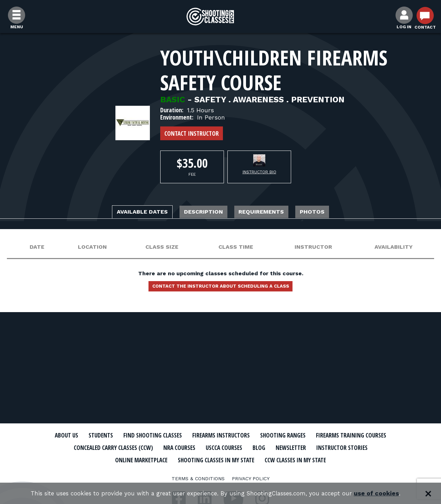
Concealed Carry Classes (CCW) (204, 448)
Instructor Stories (156, 459)
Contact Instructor (192, 133)
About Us (89, 435)
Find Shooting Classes (188, 435)
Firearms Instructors (268, 435)
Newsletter (96, 459)
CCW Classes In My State (221, 471)
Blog (372, 448)
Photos (333, 213)
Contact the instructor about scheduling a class (220, 289)
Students (128, 435)
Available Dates (125, 213)
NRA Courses (281, 448)
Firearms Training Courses (104, 448)
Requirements (271, 213)
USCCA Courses (332, 448)
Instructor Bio (259, 172)
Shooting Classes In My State (316, 459)
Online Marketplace (228, 459)
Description (201, 213)
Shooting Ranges (339, 435)
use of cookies (386, 493)
